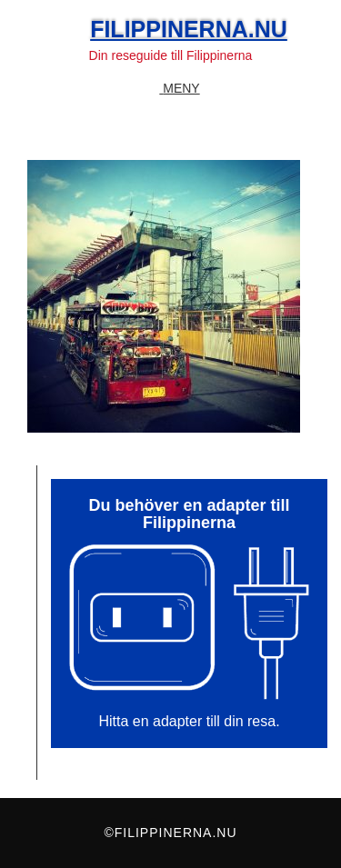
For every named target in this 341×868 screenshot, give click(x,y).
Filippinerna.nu (189, 29)
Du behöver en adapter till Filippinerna (189, 514)
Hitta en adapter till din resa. (189, 721)
